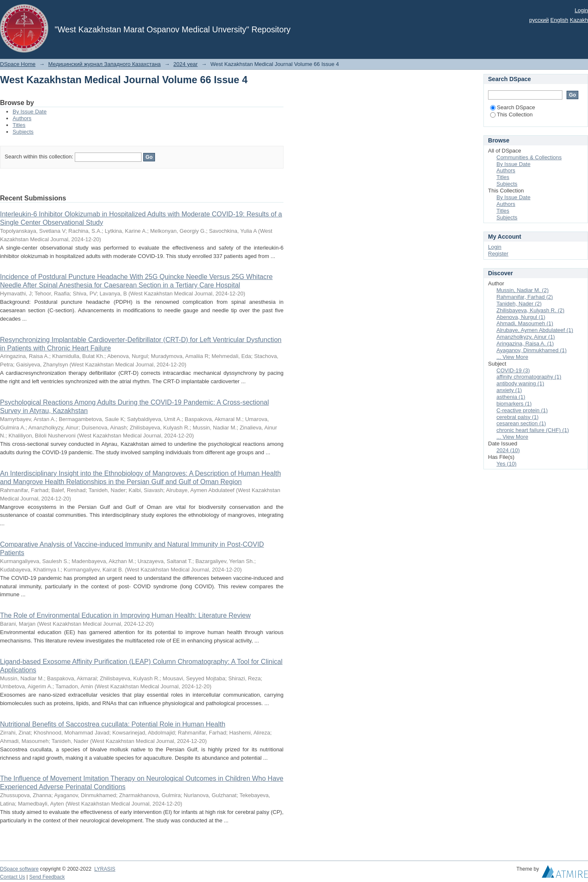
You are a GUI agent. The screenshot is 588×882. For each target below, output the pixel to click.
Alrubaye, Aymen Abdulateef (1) (535, 330)
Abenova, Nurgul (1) (521, 317)
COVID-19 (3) (513, 370)
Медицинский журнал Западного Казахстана (105, 64)
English (559, 20)
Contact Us (13, 877)
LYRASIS (105, 869)
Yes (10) (507, 464)
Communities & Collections (529, 157)
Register (498, 254)
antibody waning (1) (520, 383)
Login (581, 10)
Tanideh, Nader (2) (519, 304)
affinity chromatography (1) (529, 377)
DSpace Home (18, 64)
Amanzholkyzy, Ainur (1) (526, 337)
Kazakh (579, 20)
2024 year (186, 64)
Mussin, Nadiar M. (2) (522, 290)
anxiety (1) (509, 390)
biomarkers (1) (514, 404)
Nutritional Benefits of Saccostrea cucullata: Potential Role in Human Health (113, 724)
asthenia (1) (511, 397)
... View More (512, 357)
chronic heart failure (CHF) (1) (533, 430)
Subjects (23, 132)
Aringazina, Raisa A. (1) (525, 344)
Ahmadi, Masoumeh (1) (525, 323)
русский (539, 20)
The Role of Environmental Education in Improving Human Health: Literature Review (125, 615)
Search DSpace (513, 107)
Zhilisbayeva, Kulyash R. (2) (530, 310)
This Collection (511, 115)
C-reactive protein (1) (522, 410)
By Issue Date (30, 112)
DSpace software (19, 869)
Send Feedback (47, 877)
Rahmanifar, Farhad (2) (525, 297)
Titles (19, 125)
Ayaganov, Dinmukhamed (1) (532, 350)
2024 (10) (508, 450)
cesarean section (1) (521, 423)
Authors (22, 118)
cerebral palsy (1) (517, 417)
